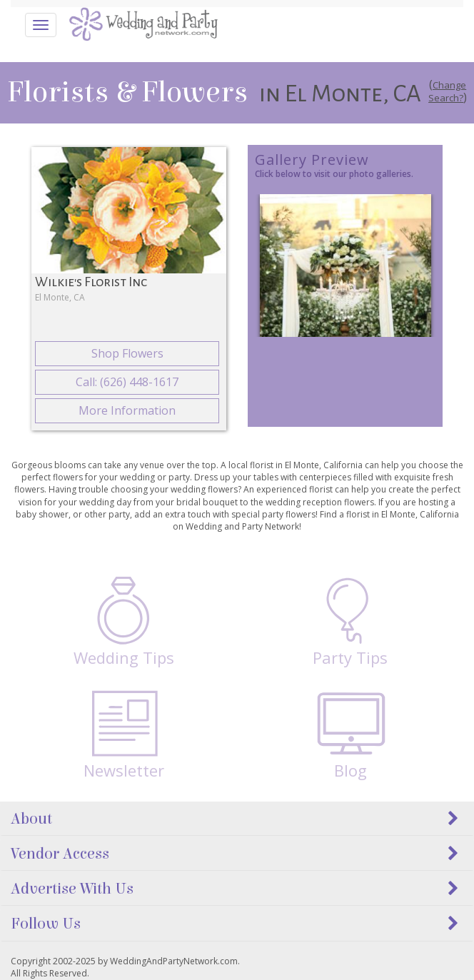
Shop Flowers (127, 353)
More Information (127, 410)
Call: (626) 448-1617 (127, 382)
